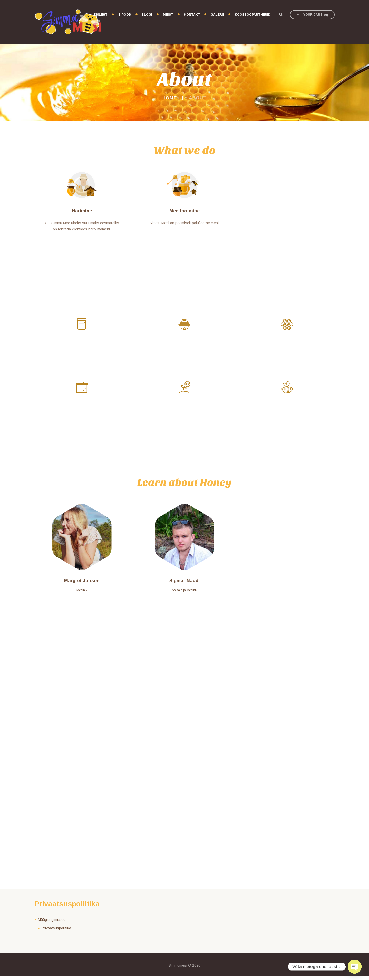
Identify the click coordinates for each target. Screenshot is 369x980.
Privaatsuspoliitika (56, 932)
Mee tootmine (184, 211)
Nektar (287, 346)
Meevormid (82, 411)
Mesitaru (184, 346)
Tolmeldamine (82, 346)
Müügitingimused (52, 924)
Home (170, 98)
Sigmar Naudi (184, 585)
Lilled (185, 411)
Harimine (82, 211)
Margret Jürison (82, 585)
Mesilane (287, 411)
